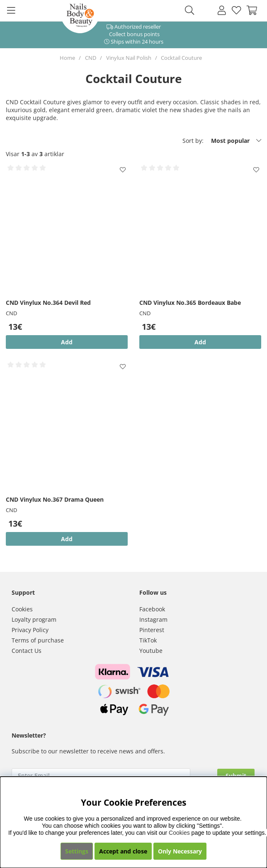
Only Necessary (180, 851)
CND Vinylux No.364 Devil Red (48, 303)
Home (67, 58)
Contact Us (27, 651)
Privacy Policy (30, 630)
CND (91, 58)
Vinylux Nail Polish (129, 58)
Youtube (151, 651)
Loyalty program (34, 619)
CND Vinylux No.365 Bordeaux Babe (190, 303)
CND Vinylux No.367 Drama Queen (55, 499)
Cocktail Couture (181, 58)
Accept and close (123, 851)
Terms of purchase (38, 640)
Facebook (152, 609)
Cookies (22, 609)
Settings (77, 851)
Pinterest (152, 630)
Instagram (153, 619)
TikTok (148, 640)
